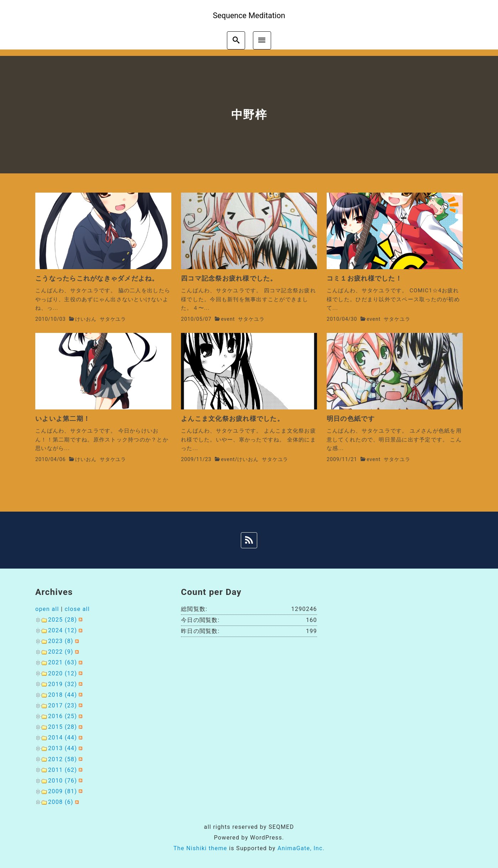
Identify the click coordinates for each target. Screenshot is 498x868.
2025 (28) (63, 620)
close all (77, 609)
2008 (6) (61, 802)
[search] (236, 40)
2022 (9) (61, 652)
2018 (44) (63, 695)
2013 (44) (63, 748)
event (228, 319)
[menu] (262, 40)
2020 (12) (63, 673)
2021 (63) (63, 662)
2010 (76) (63, 781)
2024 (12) (63, 630)
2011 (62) (63, 770)
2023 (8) (61, 641)
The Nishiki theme (200, 848)
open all (47, 609)
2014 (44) (63, 738)
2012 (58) (63, 759)
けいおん (86, 319)
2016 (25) (63, 716)
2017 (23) (63, 705)
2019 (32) (63, 684)
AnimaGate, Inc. (301, 848)
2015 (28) (63, 727)
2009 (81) (63, 791)
